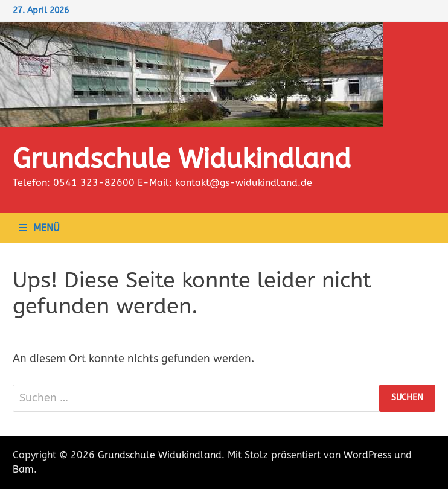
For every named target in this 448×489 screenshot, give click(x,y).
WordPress (367, 455)
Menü (39, 228)
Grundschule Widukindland (182, 159)
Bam (23, 469)
